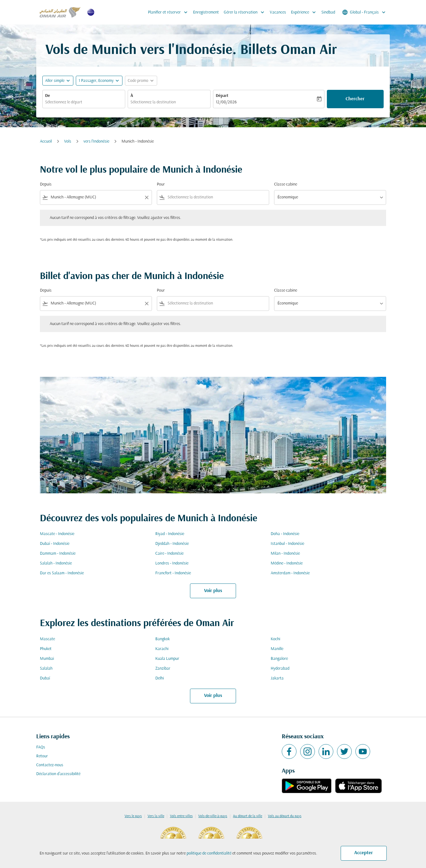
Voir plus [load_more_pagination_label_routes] (213, 591)
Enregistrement (206, 12)
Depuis (46, 184)
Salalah (46, 669)
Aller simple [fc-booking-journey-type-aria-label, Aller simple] (55, 81)
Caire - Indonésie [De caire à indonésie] (169, 554)
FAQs (41, 747)
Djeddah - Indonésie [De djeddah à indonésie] (172, 544)
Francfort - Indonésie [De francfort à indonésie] (173, 573)
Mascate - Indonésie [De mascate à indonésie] (57, 534)
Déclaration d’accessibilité (58, 774)
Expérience (305, 12)
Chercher (355, 99)
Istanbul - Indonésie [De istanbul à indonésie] (287, 544)
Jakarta (277, 678)
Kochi (275, 639)
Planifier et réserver (169, 12)
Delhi (160, 678)
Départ (222, 96)
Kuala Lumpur (167, 659)
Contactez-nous (50, 765)
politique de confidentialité (209, 853)
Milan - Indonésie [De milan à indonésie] (285, 554)
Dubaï (45, 678)
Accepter (364, 853)
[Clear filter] (146, 197)
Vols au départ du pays (285, 816)
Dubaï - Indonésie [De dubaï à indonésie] (55, 544)
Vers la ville (156, 816)
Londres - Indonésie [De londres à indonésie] (172, 563)
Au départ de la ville (248, 816)
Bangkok (163, 639)
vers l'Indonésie (96, 141)
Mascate (47, 639)
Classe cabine (286, 184)
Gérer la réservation (246, 12)
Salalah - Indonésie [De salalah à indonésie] (56, 563)
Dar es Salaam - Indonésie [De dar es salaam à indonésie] (62, 573)
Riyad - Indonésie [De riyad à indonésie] (170, 534)
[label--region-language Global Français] (364, 12)
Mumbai (47, 659)
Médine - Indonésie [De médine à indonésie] (287, 563)
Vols (68, 141)
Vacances (278, 12)
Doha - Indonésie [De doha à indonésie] (285, 534)
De (48, 96)
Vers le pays (133, 816)
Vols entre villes (181, 816)
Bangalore (279, 659)
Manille (277, 649)
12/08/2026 (226, 102)
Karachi (162, 649)
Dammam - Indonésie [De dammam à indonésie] (58, 554)
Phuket (46, 649)
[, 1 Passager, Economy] (96, 81)
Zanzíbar (163, 669)
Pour (161, 184)
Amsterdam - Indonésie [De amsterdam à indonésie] (290, 573)
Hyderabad (280, 669)
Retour (42, 756)
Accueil (46, 141)
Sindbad (328, 12)
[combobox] (84, 102)
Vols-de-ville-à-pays (213, 816)
